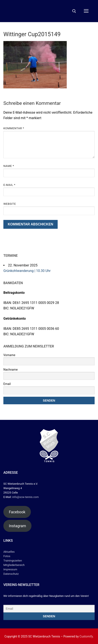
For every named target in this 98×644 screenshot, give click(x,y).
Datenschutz (11, 574)
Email (7, 384)
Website (10, 204)
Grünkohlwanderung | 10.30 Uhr (27, 271)
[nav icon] (86, 11)
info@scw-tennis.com (25, 497)
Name (9, 166)
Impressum (10, 569)
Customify (86, 636)
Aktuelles (9, 552)
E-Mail (9, 185)
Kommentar (14, 128)
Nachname (11, 370)
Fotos (7, 556)
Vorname (9, 355)
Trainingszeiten (13, 561)
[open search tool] (74, 11)
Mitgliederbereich (14, 565)
